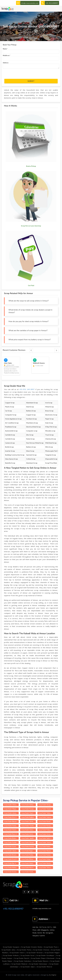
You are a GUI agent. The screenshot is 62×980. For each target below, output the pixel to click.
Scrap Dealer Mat (27, 868)
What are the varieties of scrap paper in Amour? (28, 330)
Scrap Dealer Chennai (41, 950)
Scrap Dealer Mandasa (46, 863)
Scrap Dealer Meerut (45, 967)
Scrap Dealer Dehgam (46, 859)
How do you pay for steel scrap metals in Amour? (28, 321)
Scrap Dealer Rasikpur (29, 855)
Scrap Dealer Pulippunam (46, 830)
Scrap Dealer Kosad (11, 859)
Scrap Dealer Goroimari (29, 834)
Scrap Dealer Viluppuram (11, 809)
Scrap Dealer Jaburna (11, 851)
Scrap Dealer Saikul (45, 838)
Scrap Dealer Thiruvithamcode (46, 868)
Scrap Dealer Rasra (11, 834)
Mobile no (7, 55)
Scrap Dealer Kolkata (11, 955)
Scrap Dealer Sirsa (10, 817)
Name (5, 49)
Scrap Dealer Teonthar (29, 826)
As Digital (53, 975)
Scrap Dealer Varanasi (35, 953)
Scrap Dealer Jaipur (28, 967)
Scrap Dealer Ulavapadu (46, 805)
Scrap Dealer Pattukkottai (11, 826)
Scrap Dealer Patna (24, 950)
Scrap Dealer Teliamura (46, 813)
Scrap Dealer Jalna (8, 950)
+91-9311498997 (13, 909)
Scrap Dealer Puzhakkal (11, 842)
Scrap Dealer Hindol (11, 830)
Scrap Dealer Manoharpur (46, 851)
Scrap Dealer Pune (51, 947)
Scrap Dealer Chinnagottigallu (11, 805)
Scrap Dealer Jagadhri (29, 838)
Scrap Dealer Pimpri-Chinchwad (43, 958)
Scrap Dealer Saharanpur (38, 964)
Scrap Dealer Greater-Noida (32, 947)
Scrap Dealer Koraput (29, 809)
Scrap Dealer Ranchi (22, 958)
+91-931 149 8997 (27, 389)
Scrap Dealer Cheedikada (46, 809)
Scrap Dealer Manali (45, 821)
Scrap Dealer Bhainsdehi (11, 838)
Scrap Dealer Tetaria (45, 842)
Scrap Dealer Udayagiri (29, 830)
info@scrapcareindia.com (30, 3)
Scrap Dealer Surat (28, 955)
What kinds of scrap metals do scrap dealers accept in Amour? (30, 311)
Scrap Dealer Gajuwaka (46, 817)
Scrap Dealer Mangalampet (29, 842)
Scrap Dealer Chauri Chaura (29, 813)
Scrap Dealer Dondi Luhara (29, 872)
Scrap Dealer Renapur (46, 826)
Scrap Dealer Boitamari (11, 872)
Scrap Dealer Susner (11, 847)
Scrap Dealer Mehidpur (29, 863)
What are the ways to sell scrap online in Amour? (29, 301)
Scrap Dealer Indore (17, 953)
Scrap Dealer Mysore (41, 961)
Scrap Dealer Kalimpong (29, 805)
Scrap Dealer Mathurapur (11, 868)
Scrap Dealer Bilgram (11, 821)
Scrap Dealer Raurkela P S (29, 847)
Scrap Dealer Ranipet (46, 855)
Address (6, 63)
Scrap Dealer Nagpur (52, 953)
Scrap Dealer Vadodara (23, 961)
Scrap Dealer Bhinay (28, 859)
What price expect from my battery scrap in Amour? (30, 340)
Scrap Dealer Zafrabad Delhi (29, 821)
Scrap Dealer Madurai (19, 964)
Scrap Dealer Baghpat (29, 817)
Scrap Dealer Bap (10, 863)
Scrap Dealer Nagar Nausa (29, 851)
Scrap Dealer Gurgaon (11, 947)
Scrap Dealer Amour (45, 834)
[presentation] (20, 74)
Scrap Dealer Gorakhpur (45, 955)
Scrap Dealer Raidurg (46, 847)
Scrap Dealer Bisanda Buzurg (11, 855)
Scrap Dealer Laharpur (11, 813)
